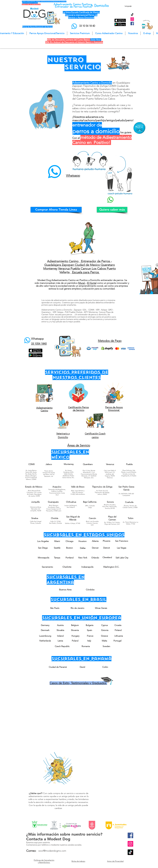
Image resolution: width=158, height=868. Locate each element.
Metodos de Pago (110, 341)
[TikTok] (132, 15)
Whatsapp (37, 339)
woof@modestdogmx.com (52, 851)
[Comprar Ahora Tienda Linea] (56, 210)
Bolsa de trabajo (78, 861)
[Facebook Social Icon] (132, 23)
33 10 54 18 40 (87, 26)
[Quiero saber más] (112, 210)
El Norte (91, 283)
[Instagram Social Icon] (132, 19)
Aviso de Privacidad (115, 861)
